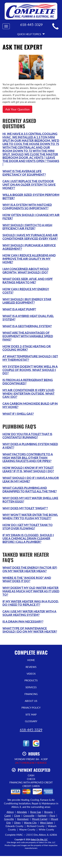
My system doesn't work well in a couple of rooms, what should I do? (30, 370)
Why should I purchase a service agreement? (29, 247)
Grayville (9, 819)
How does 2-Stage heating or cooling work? (27, 348)
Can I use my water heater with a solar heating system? (29, 613)
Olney (17, 823)
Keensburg (23, 819)
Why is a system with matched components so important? (27, 206)
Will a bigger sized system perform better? (31, 196)
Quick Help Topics (31, 34)
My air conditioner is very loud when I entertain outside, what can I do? (29, 393)
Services (31, 687)
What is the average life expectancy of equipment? (24, 173)
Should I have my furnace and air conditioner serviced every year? (30, 237)
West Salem (46, 823)
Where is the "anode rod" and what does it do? (27, 579)
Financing (31, 694)
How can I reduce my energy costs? (26, 291)
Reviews (31, 667)
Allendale (22, 812)
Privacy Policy (31, 708)
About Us (31, 701)
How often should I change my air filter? (31, 217)
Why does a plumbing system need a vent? (30, 446)
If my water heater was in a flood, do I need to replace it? (31, 603)
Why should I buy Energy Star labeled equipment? (27, 301)
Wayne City (30, 823)
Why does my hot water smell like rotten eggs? (30, 500)
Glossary (31, 721)
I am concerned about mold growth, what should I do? (26, 271)
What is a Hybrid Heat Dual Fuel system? (28, 318)
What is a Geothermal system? (27, 326)
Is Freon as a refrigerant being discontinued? (28, 382)
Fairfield (42, 816)
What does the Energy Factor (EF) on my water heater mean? (30, 569)
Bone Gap (36, 812)
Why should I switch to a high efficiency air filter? (27, 227)
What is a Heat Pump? (19, 309)
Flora (52, 816)
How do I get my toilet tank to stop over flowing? (28, 527)
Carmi (8, 816)
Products (31, 680)
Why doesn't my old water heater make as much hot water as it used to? (31, 591)
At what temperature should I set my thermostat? (30, 358)
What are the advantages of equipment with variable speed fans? (28, 336)
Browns (49, 812)
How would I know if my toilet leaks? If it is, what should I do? (28, 469)
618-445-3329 (31, 730)
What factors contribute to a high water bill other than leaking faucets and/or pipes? (28, 458)
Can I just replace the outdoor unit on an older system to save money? (29, 185)
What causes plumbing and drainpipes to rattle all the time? (30, 490)
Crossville (29, 816)
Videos (31, 674)
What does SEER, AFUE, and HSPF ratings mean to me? (28, 281)
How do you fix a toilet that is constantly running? (27, 436)
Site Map (31, 714)
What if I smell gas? (18, 414)
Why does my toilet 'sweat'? (25, 508)
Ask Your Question (17, 109)
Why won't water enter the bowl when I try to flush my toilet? (30, 516)
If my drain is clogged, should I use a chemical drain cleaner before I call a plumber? (28, 538)
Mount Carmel (40, 819)
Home (31, 660)
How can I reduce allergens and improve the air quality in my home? (29, 259)
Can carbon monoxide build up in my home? (30, 405)
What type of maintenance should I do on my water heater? (30, 630)
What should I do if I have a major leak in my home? (31, 480)
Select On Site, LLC (39, 840)
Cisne (17, 816)
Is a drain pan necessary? (23, 621)
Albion (10, 812)
